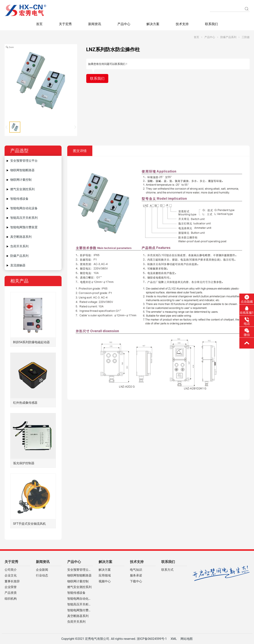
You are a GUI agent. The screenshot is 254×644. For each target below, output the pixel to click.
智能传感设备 (19, 199)
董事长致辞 (12, 581)
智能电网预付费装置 (24, 227)
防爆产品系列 (228, 37)
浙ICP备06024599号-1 (152, 639)
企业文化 (11, 576)
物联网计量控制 (21, 180)
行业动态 (42, 576)
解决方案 (153, 24)
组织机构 (11, 599)
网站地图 (187, 639)
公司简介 (11, 570)
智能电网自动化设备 (24, 208)
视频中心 (105, 581)
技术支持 (182, 24)
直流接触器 (18, 265)
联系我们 (211, 24)
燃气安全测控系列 (22, 189)
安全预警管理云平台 (24, 161)
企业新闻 (42, 570)
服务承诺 (136, 576)
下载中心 (136, 581)
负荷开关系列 (19, 246)
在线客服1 (247, 310)
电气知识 (136, 570)
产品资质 (11, 593)
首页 (39, 24)
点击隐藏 (247, 299)
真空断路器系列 (21, 237)
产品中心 (124, 24)
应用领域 (105, 576)
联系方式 (167, 570)
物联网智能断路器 (22, 170)
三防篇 (246, 37)
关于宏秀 (65, 24)
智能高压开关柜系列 (24, 218)
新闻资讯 (95, 24)
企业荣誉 (11, 587)
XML (174, 639)
